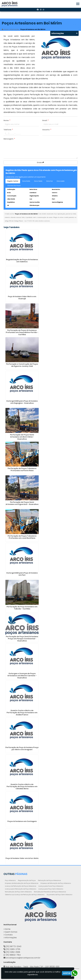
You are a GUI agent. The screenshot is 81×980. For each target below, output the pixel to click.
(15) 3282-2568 (13, 952)
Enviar (40, 163)
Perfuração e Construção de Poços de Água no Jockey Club (22, 365)
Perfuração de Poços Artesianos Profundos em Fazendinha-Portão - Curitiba (22, 333)
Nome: (7, 121)
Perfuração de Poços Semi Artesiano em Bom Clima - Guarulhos (22, 437)
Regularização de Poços (27, 881)
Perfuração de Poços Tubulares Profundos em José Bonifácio (22, 537)
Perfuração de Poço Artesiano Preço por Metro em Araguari (22, 749)
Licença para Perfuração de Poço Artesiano (21, 889)
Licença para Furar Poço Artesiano (51, 886)
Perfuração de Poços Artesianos (49, 881)
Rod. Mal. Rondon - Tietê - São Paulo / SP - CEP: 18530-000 (32, 967)
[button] (78, 4)
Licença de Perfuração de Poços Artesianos (21, 886)
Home (8, 929)
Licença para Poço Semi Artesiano (51, 889)
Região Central (13, 181)
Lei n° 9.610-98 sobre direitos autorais (37, 221)
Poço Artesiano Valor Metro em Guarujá (22, 298)
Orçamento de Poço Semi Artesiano (59, 895)
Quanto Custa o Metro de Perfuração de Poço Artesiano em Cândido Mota (22, 787)
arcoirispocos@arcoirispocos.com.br (23, 958)
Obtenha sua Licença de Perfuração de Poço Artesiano (25, 895)
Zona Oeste (38, 181)
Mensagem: (9, 139)
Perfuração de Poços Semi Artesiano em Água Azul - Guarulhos (22, 504)
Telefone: (8, 130)
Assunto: (47, 130)
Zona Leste (60, 181)
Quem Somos (11, 932)
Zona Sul (49, 181)
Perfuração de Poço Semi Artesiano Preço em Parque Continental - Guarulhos (22, 639)
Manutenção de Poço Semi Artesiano (18, 892)
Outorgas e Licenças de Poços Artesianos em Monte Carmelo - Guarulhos (22, 676)
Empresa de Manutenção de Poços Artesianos (22, 884)
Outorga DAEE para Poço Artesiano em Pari (22, 574)
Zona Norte (26, 181)
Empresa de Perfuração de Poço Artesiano (56, 884)
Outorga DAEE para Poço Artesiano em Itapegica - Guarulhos (22, 402)
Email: (45, 121)
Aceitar (67, 973)
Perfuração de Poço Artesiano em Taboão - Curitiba (22, 608)
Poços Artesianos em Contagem (22, 822)
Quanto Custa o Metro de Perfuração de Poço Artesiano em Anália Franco (22, 713)
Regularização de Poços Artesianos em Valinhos (22, 261)
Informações (11, 938)
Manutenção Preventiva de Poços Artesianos (50, 892)
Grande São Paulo (14, 186)
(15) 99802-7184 (13, 955)
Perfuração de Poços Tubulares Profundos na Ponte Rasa (22, 470)
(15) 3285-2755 (13, 950)
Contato (9, 935)
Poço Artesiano (10, 881)
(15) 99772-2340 (14, 947)
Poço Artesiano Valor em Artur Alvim (22, 859)
